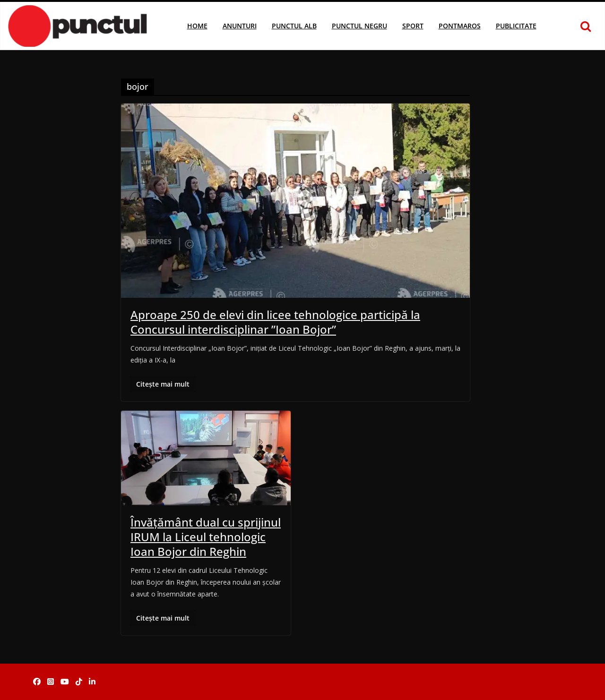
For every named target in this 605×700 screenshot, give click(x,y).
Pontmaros (460, 26)
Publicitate (516, 26)
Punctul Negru (359, 26)
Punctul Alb (294, 26)
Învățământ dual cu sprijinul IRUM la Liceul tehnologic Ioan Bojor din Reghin (206, 537)
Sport (413, 26)
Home (197, 26)
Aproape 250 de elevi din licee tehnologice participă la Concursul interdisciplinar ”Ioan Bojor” (275, 322)
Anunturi (240, 26)
